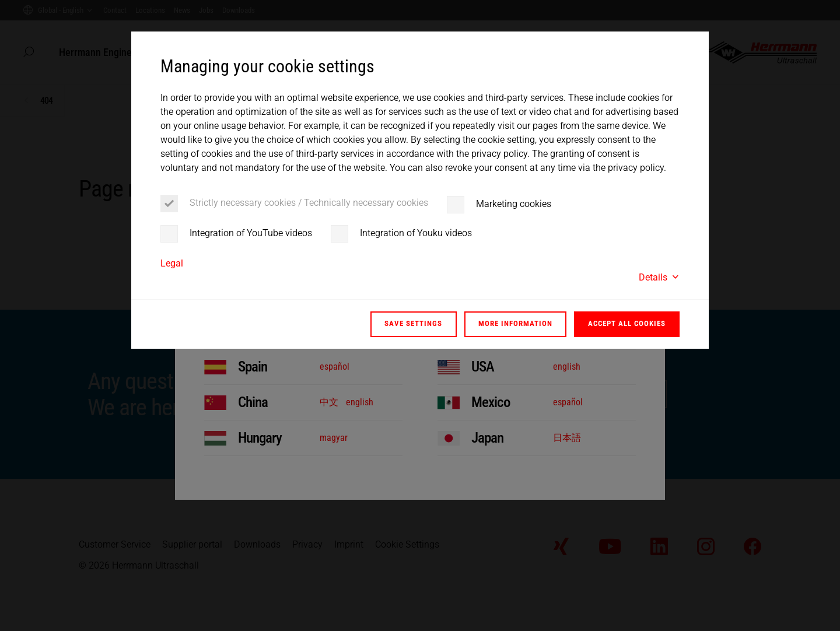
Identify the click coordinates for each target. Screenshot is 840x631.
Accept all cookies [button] (627, 323)
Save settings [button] (413, 323)
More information (515, 323)
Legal (172, 263)
